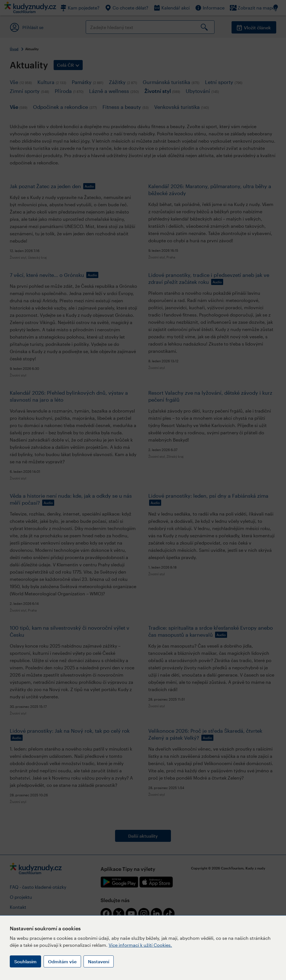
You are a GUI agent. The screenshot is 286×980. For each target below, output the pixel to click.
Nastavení (99, 961)
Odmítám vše (62, 961)
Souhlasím (25, 961)
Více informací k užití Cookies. (140, 945)
